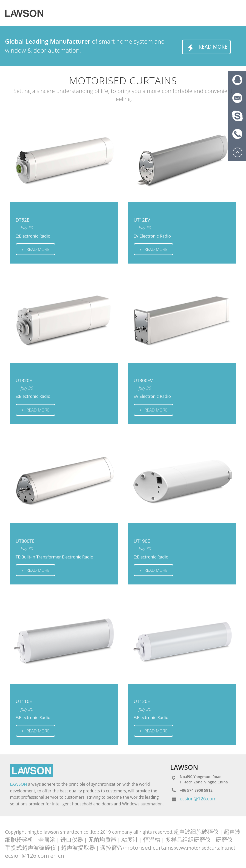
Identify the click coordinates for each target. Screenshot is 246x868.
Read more (206, 48)
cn (61, 856)
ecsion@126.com (198, 799)
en (54, 856)
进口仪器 (72, 840)
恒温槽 (152, 840)
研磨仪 (224, 840)
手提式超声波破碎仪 (30, 848)
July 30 (27, 228)
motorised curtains (149, 848)
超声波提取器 (78, 848)
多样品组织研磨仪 (188, 840)
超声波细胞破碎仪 (196, 832)
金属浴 (47, 840)
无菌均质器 (102, 840)
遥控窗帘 (111, 848)
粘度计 (130, 840)
